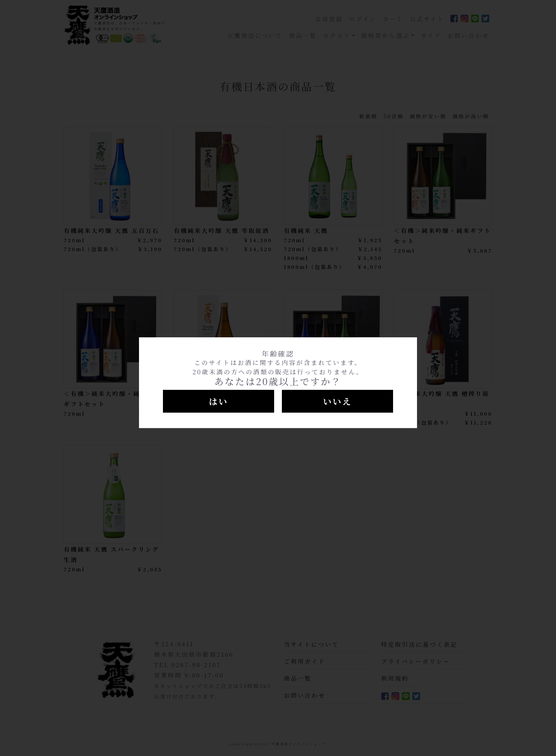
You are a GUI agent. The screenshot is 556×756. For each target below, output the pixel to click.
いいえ (337, 401)
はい (219, 401)
